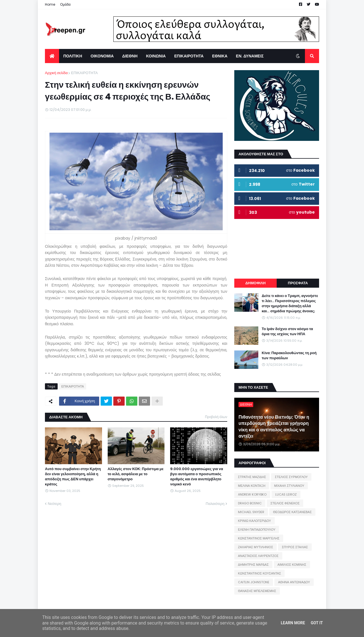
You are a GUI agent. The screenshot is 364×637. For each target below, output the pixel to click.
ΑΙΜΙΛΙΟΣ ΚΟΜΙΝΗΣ (292, 565)
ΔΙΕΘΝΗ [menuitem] (130, 56)
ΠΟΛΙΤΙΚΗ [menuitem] (73, 56)
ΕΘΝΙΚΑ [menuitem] (220, 56)
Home (50, 4)
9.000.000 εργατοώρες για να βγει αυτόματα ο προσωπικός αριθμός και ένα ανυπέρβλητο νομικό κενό (197, 477)
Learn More (293, 623)
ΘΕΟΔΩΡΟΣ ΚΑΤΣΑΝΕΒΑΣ (292, 512)
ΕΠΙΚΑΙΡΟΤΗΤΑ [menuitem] (189, 56)
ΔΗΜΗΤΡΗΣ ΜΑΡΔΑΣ (253, 565)
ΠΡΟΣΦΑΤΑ (298, 283)
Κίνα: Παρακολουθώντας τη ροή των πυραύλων (289, 356)
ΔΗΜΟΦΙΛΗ (255, 283)
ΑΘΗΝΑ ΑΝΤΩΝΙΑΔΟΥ (294, 582)
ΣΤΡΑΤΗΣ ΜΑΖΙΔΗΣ (252, 477)
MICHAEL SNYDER (251, 512)
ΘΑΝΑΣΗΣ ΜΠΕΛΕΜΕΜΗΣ (257, 591)
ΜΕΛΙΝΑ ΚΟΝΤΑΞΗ (252, 486)
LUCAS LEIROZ (286, 494)
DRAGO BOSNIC (250, 503)
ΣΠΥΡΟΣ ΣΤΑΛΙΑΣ (295, 547)
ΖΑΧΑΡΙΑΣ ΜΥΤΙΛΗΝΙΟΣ (255, 547)
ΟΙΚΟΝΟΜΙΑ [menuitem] (102, 56)
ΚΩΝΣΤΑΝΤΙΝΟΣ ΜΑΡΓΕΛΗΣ (259, 538)
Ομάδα (65, 4)
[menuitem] (52, 56)
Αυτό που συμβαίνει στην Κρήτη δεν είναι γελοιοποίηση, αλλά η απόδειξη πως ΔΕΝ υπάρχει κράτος (73, 477)
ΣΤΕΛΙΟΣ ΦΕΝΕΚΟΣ (285, 503)
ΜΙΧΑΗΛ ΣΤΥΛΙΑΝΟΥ (289, 486)
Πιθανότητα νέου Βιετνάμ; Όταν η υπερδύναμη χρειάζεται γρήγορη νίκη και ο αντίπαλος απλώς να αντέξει (274, 427)
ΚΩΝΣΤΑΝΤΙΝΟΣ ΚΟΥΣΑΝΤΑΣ (259, 573)
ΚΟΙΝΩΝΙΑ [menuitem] (156, 56)
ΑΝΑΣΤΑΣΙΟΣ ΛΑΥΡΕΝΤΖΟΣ (258, 556)
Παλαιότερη (215, 504)
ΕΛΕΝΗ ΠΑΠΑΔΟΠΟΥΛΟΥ (257, 530)
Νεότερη (55, 504)
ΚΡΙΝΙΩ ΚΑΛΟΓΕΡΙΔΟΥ (254, 521)
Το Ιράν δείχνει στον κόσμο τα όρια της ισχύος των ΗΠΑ (287, 332)
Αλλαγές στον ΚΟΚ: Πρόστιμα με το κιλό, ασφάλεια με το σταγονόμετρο (136, 474)
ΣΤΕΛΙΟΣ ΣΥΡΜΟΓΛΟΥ (291, 477)
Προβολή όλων (216, 417)
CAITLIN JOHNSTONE (254, 582)
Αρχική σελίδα (56, 73)
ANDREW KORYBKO (252, 494)
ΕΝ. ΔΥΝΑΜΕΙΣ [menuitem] (250, 56)
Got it (317, 623)
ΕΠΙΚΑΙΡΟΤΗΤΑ (84, 73)
